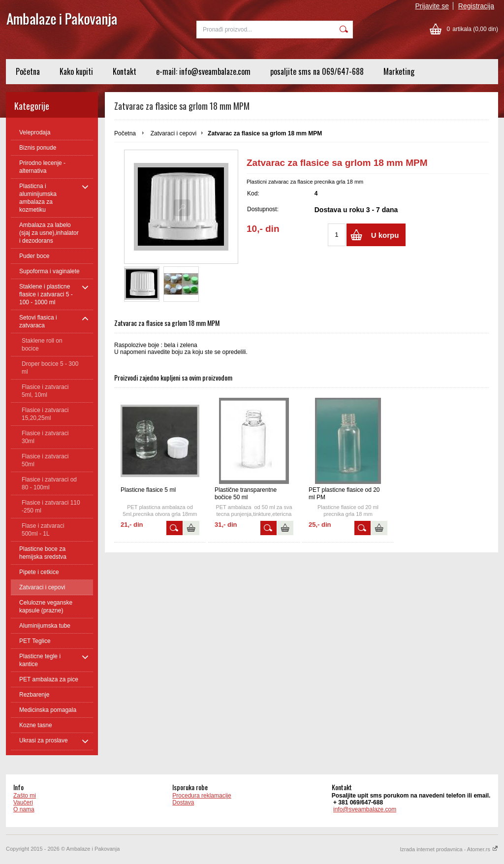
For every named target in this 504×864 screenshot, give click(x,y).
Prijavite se (432, 6)
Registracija (476, 6)
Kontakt (125, 71)
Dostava (183, 802)
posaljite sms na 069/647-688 (317, 71)
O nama (24, 809)
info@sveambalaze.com (365, 809)
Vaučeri (23, 802)
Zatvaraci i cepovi (173, 133)
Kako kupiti (76, 71)
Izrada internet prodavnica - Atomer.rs (449, 849)
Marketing (399, 71)
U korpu (385, 235)
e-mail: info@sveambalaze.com (203, 71)
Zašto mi (25, 796)
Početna (28, 71)
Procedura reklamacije (202, 796)
